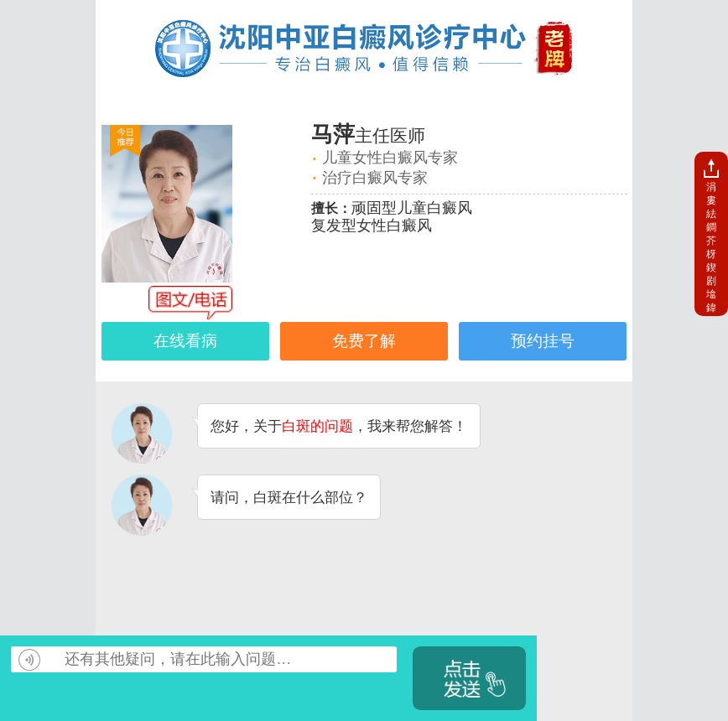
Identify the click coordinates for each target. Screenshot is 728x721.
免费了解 (364, 341)
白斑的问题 (317, 426)
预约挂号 (543, 341)
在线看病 (185, 341)
